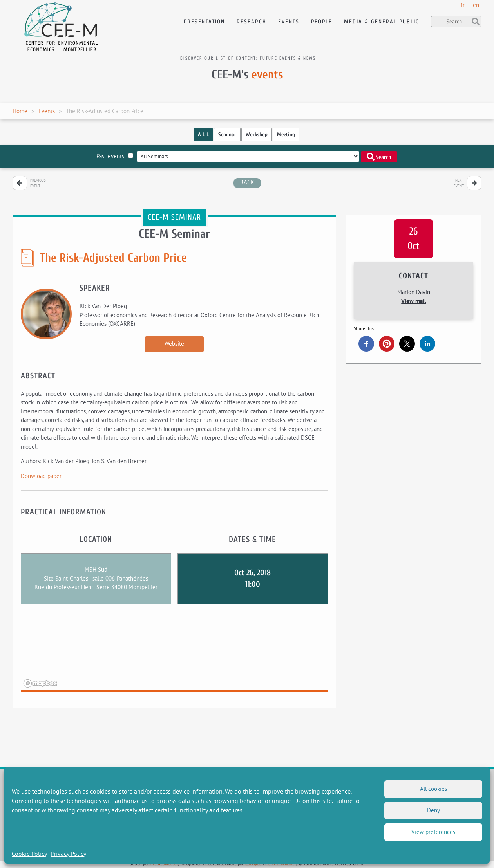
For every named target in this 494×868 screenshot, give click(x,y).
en (476, 5)
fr (463, 5)
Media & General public (382, 22)
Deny (433, 810)
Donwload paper (41, 476)
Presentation (204, 22)
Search (379, 157)
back (247, 182)
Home (20, 111)
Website (174, 344)
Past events (115, 156)
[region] (175, 653)
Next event (459, 183)
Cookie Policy (29, 854)
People (322, 22)
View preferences (433, 832)
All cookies (433, 789)
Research (252, 22)
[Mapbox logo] (40, 683)
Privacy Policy (69, 854)
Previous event (38, 183)
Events (289, 22)
